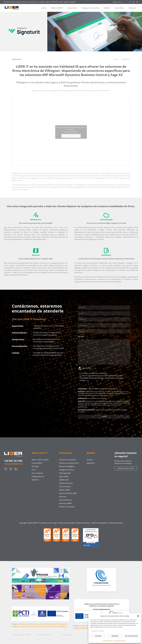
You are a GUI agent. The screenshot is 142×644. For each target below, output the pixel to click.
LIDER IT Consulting (40, 523)
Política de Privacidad (120, 640)
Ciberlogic (35, 466)
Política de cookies (108, 640)
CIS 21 (34, 470)
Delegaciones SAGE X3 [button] (44, 635)
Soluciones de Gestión (67, 460)
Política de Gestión (116, 523)
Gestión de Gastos (66, 483)
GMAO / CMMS (65, 490)
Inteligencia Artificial (67, 470)
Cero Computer (37, 473)
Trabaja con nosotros (90, 8)
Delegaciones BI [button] (67, 635)
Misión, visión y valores (40, 460)
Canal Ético (119, 8)
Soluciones (72, 8)
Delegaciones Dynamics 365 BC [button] (22, 635)
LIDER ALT (35, 480)
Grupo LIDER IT (37, 463)
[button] (138, 616)
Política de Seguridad (99, 523)
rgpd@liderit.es (82, 407)
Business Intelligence (67, 466)
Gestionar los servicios (98, 631)
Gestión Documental (67, 507)
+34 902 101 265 (13, 461)
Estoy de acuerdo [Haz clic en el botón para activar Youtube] (71, 136)
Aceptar (98, 636)
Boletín (107, 8)
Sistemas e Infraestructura (69, 463)
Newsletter (91, 463)
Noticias (90, 460)
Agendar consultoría (126, 468)
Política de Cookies (83, 523)
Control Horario (65, 487)
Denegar (115, 636)
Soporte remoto (117, 2)
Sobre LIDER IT (57, 8)
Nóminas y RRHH (65, 503)
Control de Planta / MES (68, 493)
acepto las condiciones (98, 373)
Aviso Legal (53, 523)
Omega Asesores (38, 476)
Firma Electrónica (66, 500)
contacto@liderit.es (14, 464)
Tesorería (63, 497)
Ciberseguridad (65, 473)
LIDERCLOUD (64, 480)
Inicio (44, 8)
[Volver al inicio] (12, 8)
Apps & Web (64, 476)
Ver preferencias (131, 636)
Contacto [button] (132, 8)
